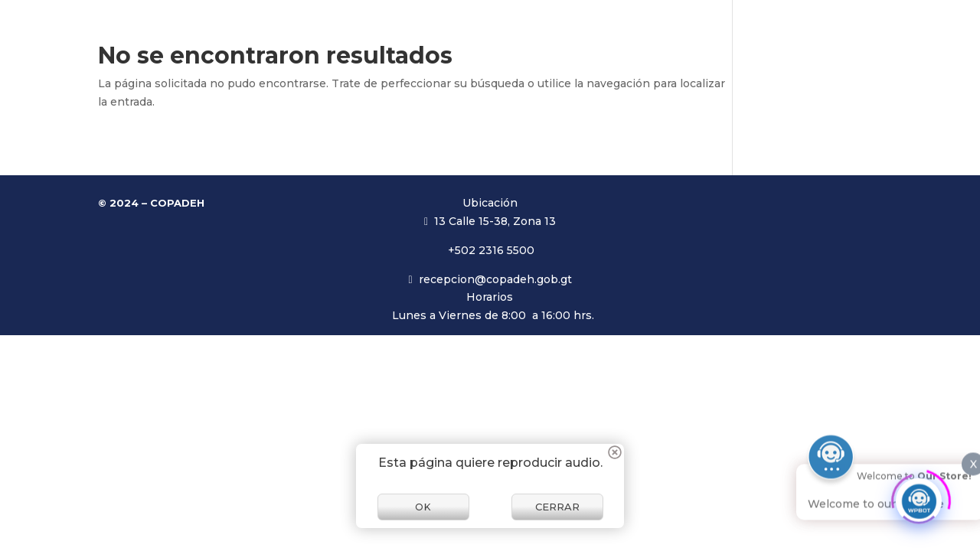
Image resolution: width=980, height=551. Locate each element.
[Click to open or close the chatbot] (919, 496)
